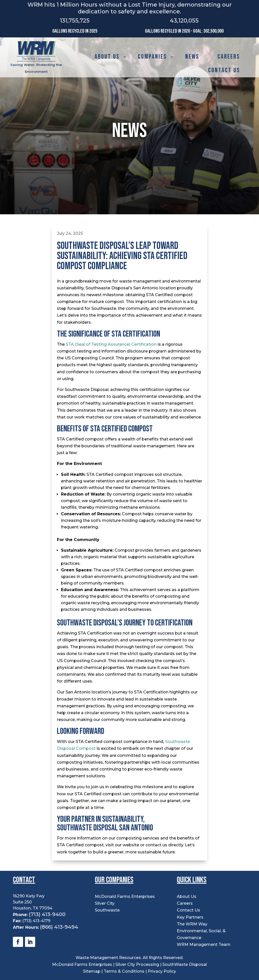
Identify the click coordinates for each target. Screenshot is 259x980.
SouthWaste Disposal (185, 964)
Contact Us (224, 70)
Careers (229, 57)
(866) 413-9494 (59, 927)
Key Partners (190, 917)
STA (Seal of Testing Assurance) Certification (111, 344)
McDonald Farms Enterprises (125, 896)
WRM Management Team (204, 944)
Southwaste (107, 910)
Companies (152, 57)
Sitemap (92, 971)
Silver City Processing (137, 964)
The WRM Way (192, 924)
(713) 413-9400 (47, 914)
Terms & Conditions (124, 971)
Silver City (105, 903)
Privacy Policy (162, 971)
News (192, 57)
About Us (107, 57)
